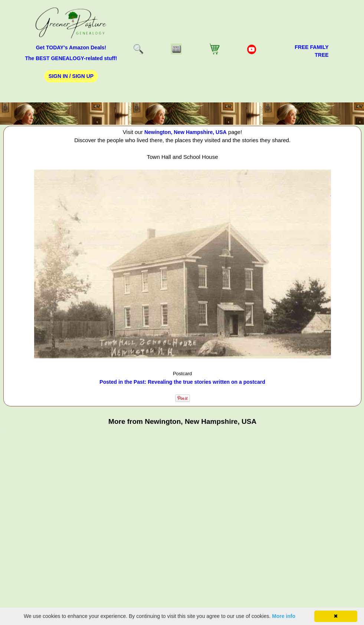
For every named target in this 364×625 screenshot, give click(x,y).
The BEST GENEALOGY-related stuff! (71, 58)
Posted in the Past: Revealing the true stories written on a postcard (182, 382)
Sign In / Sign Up (71, 76)
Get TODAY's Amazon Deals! (71, 48)
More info (284, 616)
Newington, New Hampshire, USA (186, 132)
